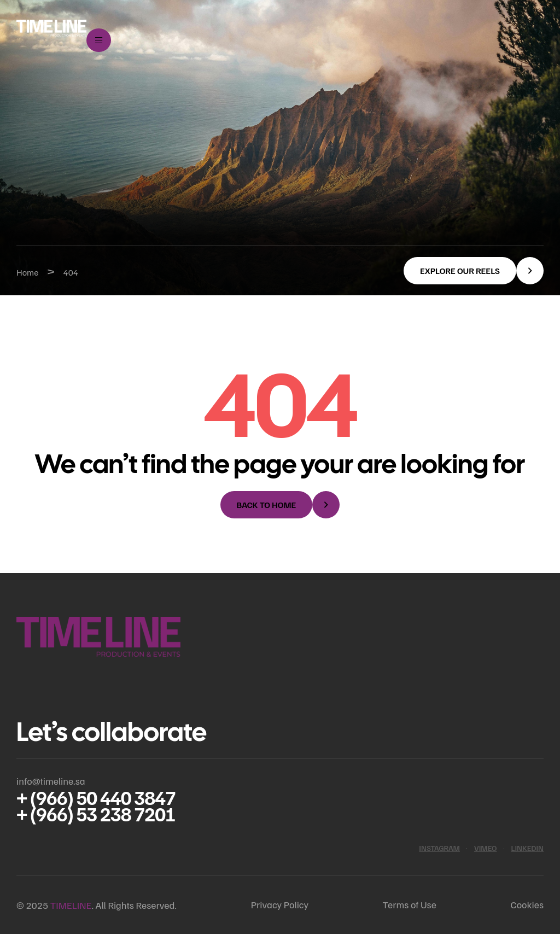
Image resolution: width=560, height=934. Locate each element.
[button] (474, 271)
